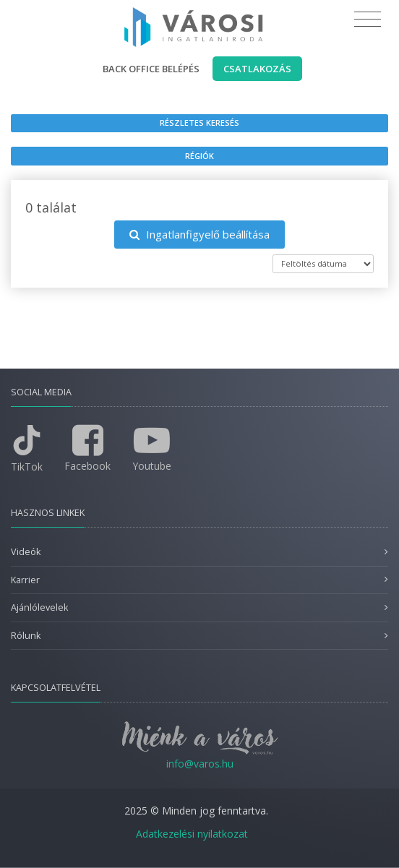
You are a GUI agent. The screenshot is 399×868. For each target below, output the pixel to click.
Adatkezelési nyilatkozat (192, 834)
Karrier (25, 580)
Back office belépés (151, 69)
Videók (26, 552)
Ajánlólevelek (39, 607)
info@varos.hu (200, 764)
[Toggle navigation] (368, 20)
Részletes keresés (199, 123)
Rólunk (26, 636)
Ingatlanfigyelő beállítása (199, 234)
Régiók (199, 156)
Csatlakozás (257, 69)
